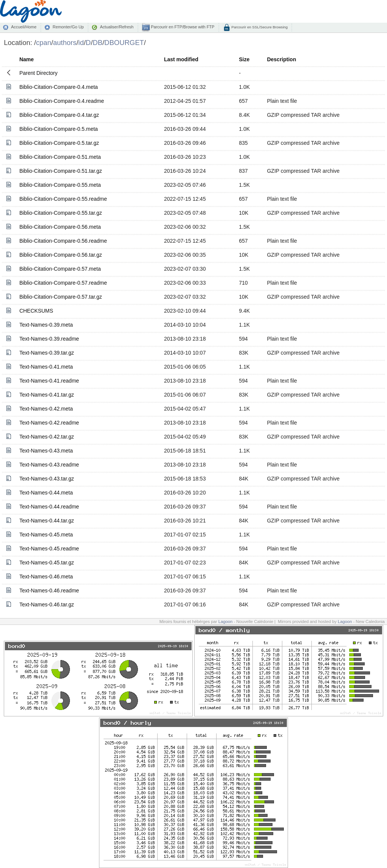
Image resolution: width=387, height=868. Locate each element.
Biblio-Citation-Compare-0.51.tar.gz (61, 171)
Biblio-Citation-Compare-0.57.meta (60, 269)
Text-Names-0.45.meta (46, 535)
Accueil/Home (24, 27)
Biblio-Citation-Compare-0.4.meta (59, 87)
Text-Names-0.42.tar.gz (47, 437)
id (81, 43)
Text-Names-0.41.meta (46, 367)
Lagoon (226, 622)
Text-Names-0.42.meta (46, 409)
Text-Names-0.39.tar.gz (47, 353)
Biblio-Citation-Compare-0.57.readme (63, 283)
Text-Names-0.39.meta (46, 325)
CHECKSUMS (36, 311)
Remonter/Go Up (68, 27)
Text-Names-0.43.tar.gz (47, 479)
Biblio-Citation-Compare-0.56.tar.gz (61, 255)
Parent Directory (38, 73)
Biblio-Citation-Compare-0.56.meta (60, 227)
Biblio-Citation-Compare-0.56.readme (63, 241)
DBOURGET (124, 43)
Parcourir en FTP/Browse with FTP (182, 27)
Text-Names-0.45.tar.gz (47, 563)
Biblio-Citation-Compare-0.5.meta (59, 129)
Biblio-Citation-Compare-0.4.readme (62, 101)
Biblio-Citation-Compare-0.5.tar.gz (59, 143)
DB (98, 43)
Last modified (181, 59)
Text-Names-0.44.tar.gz (47, 521)
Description (281, 59)
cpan (43, 43)
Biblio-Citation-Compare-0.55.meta (60, 185)
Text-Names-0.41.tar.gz (47, 395)
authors (65, 43)
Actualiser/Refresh (117, 27)
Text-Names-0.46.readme (49, 591)
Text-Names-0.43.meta (46, 451)
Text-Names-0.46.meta (46, 577)
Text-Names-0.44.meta (46, 493)
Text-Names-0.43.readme (49, 465)
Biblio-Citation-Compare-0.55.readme (63, 199)
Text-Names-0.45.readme (49, 549)
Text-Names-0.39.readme (49, 339)
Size (244, 59)
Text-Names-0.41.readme (49, 381)
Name (26, 59)
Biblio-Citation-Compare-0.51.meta (60, 157)
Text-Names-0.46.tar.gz (47, 604)
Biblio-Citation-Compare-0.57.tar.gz (61, 297)
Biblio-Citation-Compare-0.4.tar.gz (59, 115)
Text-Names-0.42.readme (49, 423)
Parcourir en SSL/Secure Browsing (259, 27)
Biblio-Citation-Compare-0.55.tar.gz (61, 213)
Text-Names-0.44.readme (49, 507)
